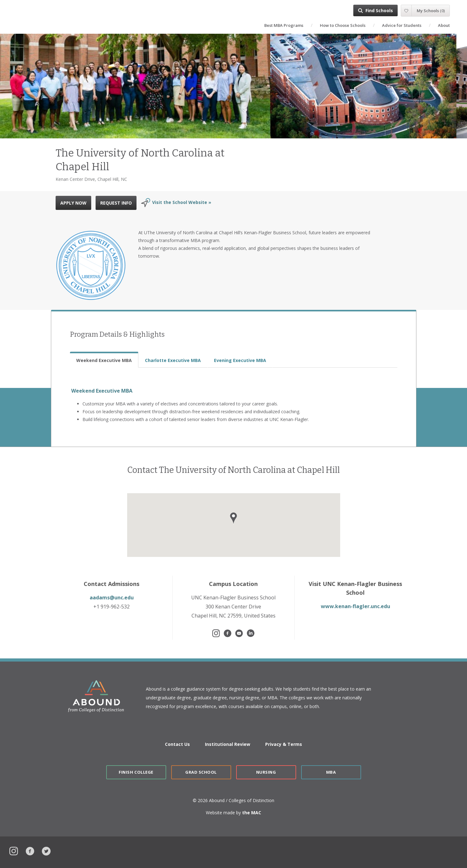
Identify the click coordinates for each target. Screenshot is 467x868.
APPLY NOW (73, 203)
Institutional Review (228, 744)
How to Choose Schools (343, 25)
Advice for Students (402, 25)
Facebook (30, 850)
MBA (331, 772)
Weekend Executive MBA (102, 391)
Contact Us (177, 744)
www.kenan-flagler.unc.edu (355, 606)
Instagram (14, 850)
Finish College (136, 772)
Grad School (201, 772)
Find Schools (379, 10)
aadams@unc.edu (112, 598)
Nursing (266, 772)
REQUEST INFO (116, 203)
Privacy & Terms (284, 744)
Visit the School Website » (182, 202)
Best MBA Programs (284, 25)
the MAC (252, 813)
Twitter (46, 850)
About (444, 25)
